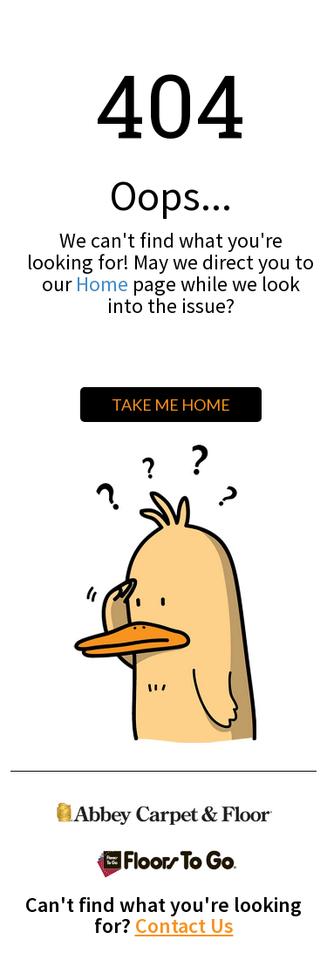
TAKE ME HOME (171, 405)
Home (102, 284)
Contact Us (184, 926)
